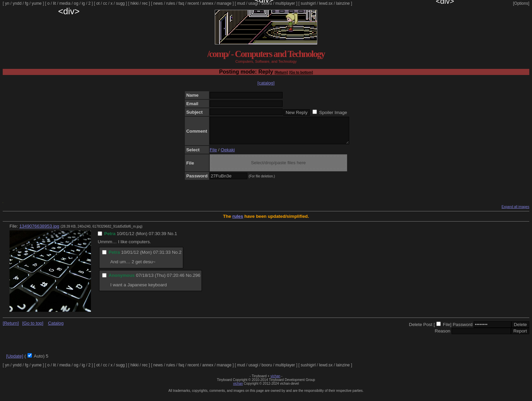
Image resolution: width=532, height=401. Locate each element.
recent (193, 3)
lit (54, 3)
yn (7, 3)
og (76, 3)
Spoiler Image (333, 112)
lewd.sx (326, 3)
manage (224, 3)
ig (83, 3)
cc (105, 3)
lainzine (343, 3)
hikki (134, 3)
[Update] (15, 361)
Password (463, 330)
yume (36, 3)
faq (181, 3)
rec (145, 3)
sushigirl (308, 3)
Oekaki (228, 155)
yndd (17, 3)
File (213, 155)
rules (171, 3)
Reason (442, 336)
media (65, 3)
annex (208, 3)
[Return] (281, 72)
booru (267, 3)
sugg (120, 3)
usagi (253, 3)
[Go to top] (33, 328)
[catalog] (266, 83)
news (158, 3)
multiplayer (285, 3)
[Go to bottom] (301, 72)
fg (26, 3)
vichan (275, 381)
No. (171, 239)
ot (98, 3)
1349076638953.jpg (39, 231)
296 (196, 280)
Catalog (56, 328)
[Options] (521, 3)
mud (241, 3)
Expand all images (515, 212)
